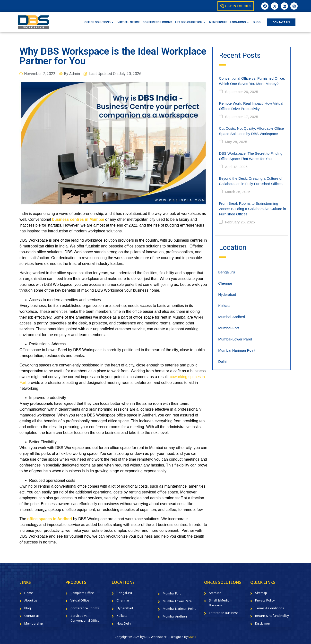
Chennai (225, 283)
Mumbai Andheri (175, 616)
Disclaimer (263, 623)
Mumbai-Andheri (232, 317)
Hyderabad (227, 294)
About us (31, 600)
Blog (28, 608)
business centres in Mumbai (78, 219)
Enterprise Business (224, 613)
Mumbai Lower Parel (178, 601)
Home (29, 593)
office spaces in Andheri (50, 519)
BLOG (257, 22)
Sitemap (261, 593)
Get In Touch (236, 6)
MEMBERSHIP (218, 22)
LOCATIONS (240, 22)
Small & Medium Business (221, 603)
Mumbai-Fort (229, 328)
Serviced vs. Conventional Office (85, 618)
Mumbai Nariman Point (237, 350)
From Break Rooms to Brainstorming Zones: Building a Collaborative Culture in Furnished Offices (252, 209)
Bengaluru (226, 272)
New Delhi (124, 623)
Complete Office (82, 593)
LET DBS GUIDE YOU (190, 22)
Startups (215, 593)
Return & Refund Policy (272, 616)
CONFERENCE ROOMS (157, 22)
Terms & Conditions (270, 608)
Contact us (32, 616)
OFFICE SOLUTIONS (99, 22)
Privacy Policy (265, 600)
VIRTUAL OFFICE (129, 22)
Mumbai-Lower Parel (235, 339)
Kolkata (224, 306)
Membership (34, 623)
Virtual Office (80, 600)
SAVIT (192, 637)
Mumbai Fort (172, 593)
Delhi (222, 361)
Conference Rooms (85, 608)
